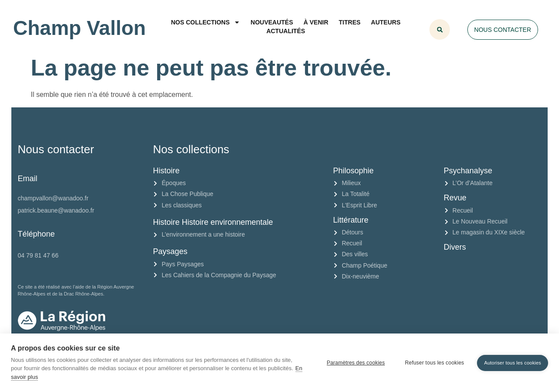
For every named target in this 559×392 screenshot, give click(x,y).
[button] (440, 29)
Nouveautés (272, 22)
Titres (350, 22)
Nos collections (206, 22)
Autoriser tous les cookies (513, 363)
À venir (316, 22)
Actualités (286, 31)
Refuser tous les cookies (435, 363)
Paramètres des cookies (356, 363)
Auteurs (386, 22)
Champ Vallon (79, 28)
